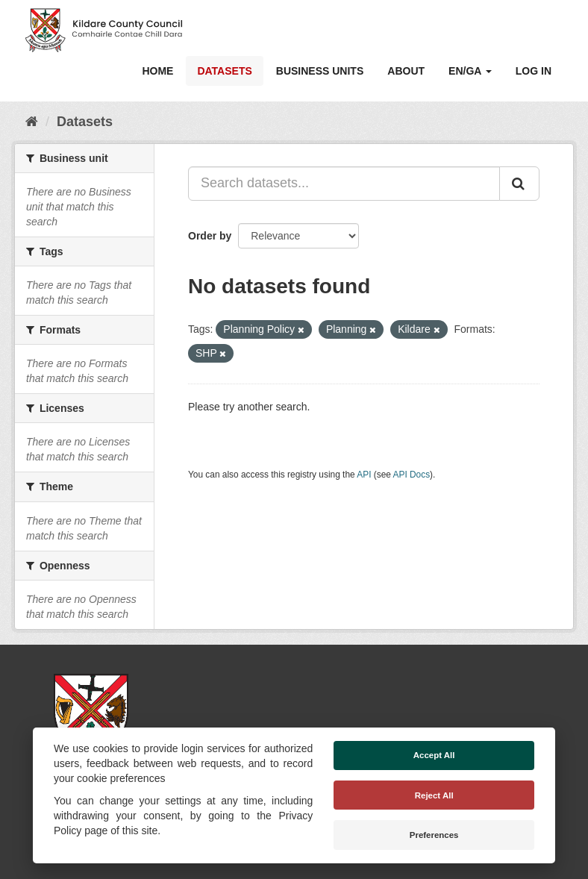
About (406, 71)
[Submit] (519, 184)
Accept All (434, 755)
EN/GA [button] (470, 71)
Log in (534, 71)
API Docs (412, 475)
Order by (210, 236)
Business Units (320, 71)
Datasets (224, 71)
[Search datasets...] (344, 184)
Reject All (434, 795)
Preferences (434, 835)
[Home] (32, 122)
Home (157, 71)
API (364, 475)
